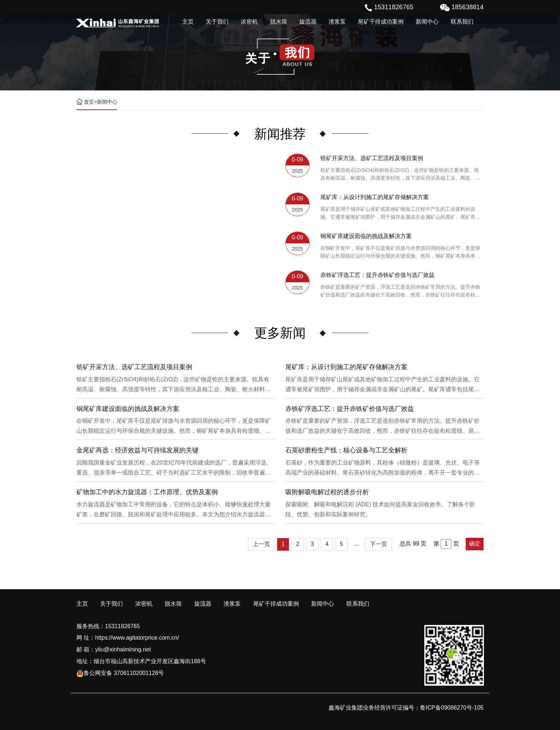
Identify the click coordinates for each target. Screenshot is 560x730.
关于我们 (217, 22)
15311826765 (122, 626)
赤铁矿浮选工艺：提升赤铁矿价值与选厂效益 (377, 275)
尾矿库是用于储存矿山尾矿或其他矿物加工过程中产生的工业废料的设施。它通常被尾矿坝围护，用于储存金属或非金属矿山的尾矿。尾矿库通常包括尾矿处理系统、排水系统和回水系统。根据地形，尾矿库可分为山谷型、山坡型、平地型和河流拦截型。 (400, 213)
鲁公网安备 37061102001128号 (120, 673)
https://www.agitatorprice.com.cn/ (137, 638)
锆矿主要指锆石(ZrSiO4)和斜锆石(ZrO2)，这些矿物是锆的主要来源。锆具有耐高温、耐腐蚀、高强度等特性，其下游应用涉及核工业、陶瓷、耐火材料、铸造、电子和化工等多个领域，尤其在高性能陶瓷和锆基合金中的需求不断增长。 (400, 175)
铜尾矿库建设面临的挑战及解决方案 (366, 236)
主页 (188, 22)
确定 (475, 544)
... (357, 544)
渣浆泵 (337, 22)
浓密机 (249, 22)
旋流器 (308, 22)
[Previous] (261, 544)
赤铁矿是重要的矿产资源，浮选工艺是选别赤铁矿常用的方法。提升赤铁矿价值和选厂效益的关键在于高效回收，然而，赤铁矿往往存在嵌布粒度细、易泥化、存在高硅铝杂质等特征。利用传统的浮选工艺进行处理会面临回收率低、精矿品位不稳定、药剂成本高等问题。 (400, 291)
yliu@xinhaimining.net (123, 649)
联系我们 (462, 22)
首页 (89, 102)
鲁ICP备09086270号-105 (452, 708)
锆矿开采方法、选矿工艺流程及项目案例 (372, 158)
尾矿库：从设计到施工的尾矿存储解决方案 (375, 197)
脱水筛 (279, 22)
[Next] (379, 544)
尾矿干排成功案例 (381, 22)
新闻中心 (427, 22)
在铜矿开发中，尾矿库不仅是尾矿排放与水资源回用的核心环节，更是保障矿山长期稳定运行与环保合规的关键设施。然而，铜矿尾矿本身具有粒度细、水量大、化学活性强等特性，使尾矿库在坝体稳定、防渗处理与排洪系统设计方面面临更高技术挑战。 (400, 252)
